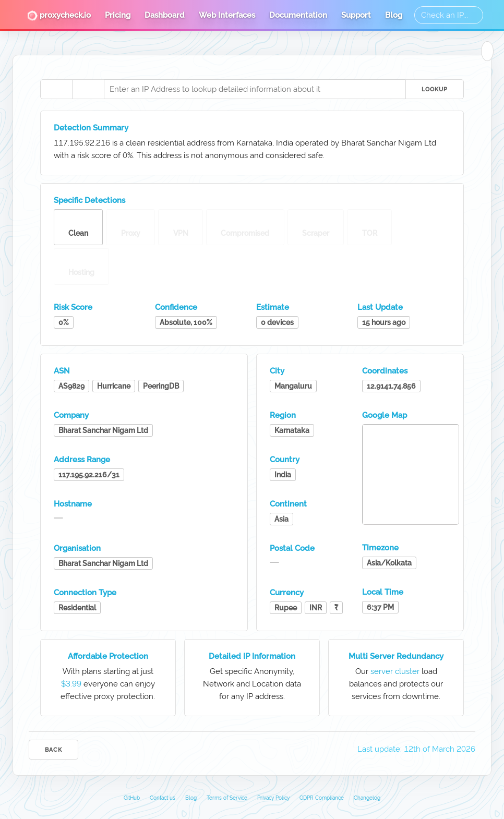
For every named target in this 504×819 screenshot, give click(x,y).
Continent (288, 504)
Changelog (367, 798)
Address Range (82, 460)
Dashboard (165, 15)
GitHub (132, 798)
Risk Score (73, 307)
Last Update (380, 307)
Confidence (176, 307)
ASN (62, 371)
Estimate (273, 307)
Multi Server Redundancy (396, 656)
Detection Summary (91, 128)
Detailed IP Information (252, 656)
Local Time (383, 592)
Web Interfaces (227, 15)
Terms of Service (227, 798)
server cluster (395, 671)
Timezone (380, 548)
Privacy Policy (273, 798)
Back (53, 750)
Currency (287, 593)
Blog (394, 15)
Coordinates (385, 371)
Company (71, 415)
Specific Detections (89, 200)
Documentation (298, 15)
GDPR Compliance (322, 798)
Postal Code (292, 548)
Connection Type (85, 593)
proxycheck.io (59, 16)
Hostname (73, 504)
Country (285, 460)
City (277, 371)
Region (283, 415)
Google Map (385, 415)
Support (356, 15)
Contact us (163, 798)
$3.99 (71, 684)
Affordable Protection (108, 656)
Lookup (435, 89)
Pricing (118, 15)
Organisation (77, 548)
